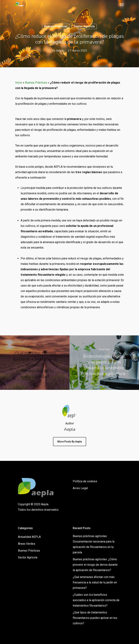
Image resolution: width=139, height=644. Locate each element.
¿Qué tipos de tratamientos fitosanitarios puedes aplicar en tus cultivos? (95, 618)
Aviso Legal (80, 488)
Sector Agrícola (84, 26)
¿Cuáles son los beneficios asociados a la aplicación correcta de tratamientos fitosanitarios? (96, 600)
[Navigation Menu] (122, 4)
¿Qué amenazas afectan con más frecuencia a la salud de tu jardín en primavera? (95, 582)
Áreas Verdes (27, 544)
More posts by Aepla (70, 442)
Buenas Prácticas (56, 26)
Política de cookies (85, 481)
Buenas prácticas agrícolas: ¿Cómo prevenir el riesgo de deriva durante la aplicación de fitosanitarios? (95, 565)
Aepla (60, 51)
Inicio (19, 83)
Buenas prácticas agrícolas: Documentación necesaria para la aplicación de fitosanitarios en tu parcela (94, 544)
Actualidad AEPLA (29, 537)
